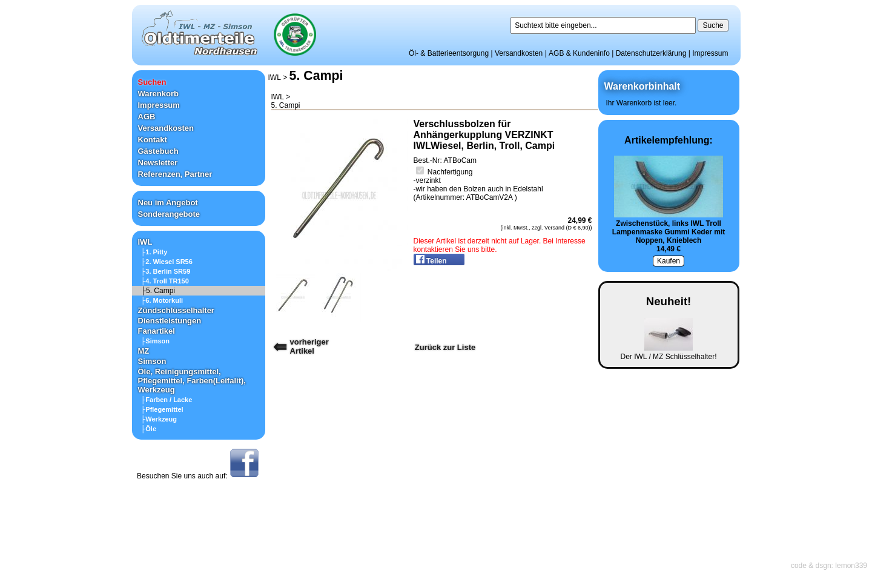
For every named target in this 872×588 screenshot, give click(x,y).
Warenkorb (158, 94)
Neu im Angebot (168, 203)
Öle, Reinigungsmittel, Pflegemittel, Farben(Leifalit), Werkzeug (192, 381)
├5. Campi (158, 291)
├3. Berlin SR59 (166, 271)
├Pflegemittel (162, 409)
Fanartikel (157, 331)
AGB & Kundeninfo (579, 53)
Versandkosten (519, 53)
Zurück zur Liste (445, 347)
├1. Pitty (154, 252)
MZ (144, 351)
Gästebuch (158, 151)
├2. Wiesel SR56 (167, 262)
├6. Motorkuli (162, 300)
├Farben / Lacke (167, 400)
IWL (145, 242)
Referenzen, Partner (175, 174)
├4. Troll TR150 (165, 281)
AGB (147, 117)
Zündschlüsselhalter (176, 310)
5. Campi (316, 76)
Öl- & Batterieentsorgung (449, 53)
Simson (152, 361)
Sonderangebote (169, 214)
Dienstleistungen (170, 321)
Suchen (152, 82)
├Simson (156, 341)
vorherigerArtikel (309, 346)
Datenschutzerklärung (651, 53)
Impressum (710, 53)
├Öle (149, 429)
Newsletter (158, 163)
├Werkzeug (159, 419)
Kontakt (153, 140)
